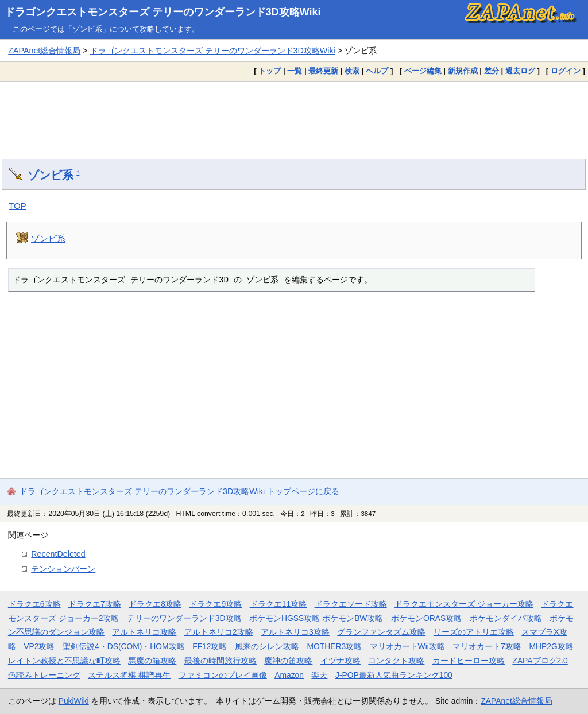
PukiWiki (74, 701)
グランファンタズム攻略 (381, 632)
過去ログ (520, 71)
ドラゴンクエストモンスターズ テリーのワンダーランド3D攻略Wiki (163, 12)
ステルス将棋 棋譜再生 (129, 675)
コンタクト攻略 (396, 661)
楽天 (319, 675)
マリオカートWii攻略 (407, 646)
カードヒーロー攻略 (469, 661)
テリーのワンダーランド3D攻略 (184, 618)
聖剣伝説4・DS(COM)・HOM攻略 (124, 646)
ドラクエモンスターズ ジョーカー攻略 (464, 604)
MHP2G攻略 (552, 646)
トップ (270, 71)
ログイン (566, 71)
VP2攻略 (39, 646)
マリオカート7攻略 (487, 646)
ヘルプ (377, 71)
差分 (492, 71)
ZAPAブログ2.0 (540, 661)
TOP (18, 206)
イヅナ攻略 (341, 661)
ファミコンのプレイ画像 (223, 675)
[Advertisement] (294, 111)
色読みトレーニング (44, 675)
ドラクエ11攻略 (278, 604)
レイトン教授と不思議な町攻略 (64, 661)
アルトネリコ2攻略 (219, 632)
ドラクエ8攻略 (155, 604)
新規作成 (463, 71)
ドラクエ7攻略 (95, 604)
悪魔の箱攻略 (152, 661)
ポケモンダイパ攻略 (506, 618)
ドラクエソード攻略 (351, 604)
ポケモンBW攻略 (353, 618)
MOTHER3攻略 (334, 646)
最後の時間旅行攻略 (220, 661)
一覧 (295, 71)
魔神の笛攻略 (288, 661)
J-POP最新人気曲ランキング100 (394, 675)
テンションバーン (63, 569)
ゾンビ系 (51, 175)
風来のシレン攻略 (267, 646)
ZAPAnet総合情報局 (44, 51)
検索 (352, 71)
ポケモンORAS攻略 (426, 618)
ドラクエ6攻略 (34, 604)
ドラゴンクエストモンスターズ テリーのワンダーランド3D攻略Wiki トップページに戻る (179, 491)
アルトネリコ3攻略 (295, 632)
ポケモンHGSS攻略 (285, 618)
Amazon (289, 675)
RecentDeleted (58, 554)
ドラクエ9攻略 (215, 604)
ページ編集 (423, 71)
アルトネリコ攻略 (144, 632)
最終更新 (323, 71)
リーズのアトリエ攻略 (474, 632)
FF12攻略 (210, 646)
